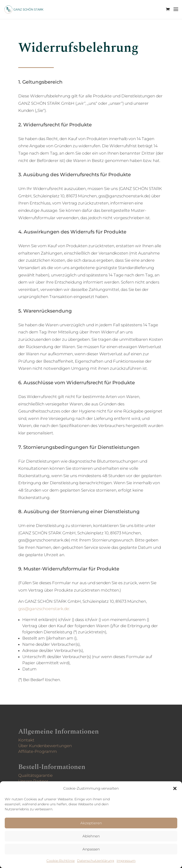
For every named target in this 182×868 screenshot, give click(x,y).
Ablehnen (91, 836)
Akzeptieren (91, 823)
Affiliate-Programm (42, 750)
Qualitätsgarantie (40, 775)
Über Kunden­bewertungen (49, 745)
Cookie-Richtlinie (61, 861)
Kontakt (32, 740)
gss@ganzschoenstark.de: (48, 610)
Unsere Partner (38, 781)
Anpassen (91, 849)
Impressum (126, 861)
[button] (175, 788)
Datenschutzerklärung (96, 861)
